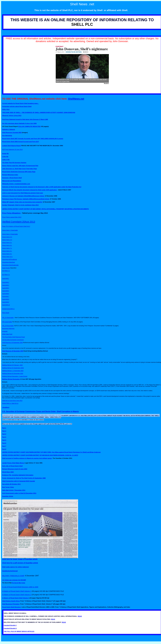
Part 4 (4, 437)
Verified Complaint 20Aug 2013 (19, 222)
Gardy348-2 (6, 282)
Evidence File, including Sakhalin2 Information (18, 475)
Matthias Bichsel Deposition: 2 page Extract (15, 376)
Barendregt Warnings (8, 329)
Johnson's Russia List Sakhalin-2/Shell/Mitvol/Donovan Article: (23, 196)
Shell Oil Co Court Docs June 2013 (12, 401)
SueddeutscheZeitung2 (10, 571)
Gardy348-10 (6, 305)
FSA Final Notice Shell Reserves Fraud (13, 337)
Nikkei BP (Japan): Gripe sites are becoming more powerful (22, 202)
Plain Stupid (6, 313)
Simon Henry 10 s (7, 257)
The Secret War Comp (18, 583)
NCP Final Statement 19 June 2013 (12, 150)
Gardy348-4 (6, 288)
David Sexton (6, 268)
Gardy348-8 (6, 299)
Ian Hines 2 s (6, 275)
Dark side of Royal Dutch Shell (12, 466)
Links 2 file (6, 160)
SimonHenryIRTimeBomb (9, 260)
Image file (5, 154)
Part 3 (4, 434)
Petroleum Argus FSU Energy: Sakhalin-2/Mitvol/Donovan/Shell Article (26, 199)
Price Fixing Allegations (11, 213)
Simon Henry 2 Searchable (10, 234)
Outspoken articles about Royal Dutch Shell (17, 106)
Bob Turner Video (8, 487)
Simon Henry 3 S (7, 237)
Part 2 (4, 431)
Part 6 (4, 443)
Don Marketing (7, 136)
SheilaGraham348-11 (8, 309)
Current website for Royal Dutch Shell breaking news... (20, 103)
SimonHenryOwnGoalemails (10, 265)
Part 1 (4, 428)
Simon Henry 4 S (7, 240)
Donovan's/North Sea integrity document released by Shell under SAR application (29, 190)
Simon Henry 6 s (7, 245)
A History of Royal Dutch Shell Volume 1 (17, 591)
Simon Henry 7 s (7, 248)
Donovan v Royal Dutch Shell (12, 178)
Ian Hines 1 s (6, 271)
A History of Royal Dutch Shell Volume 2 (17, 595)
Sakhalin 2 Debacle (9, 129)
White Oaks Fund (7, 334)
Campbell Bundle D (10, 628)
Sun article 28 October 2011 (11, 484)
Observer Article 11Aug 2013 (12, 116)
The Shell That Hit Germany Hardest (14, 163)
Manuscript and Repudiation (12, 181)
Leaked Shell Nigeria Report (12, 146)
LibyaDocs (6, 407)
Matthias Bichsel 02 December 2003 (13, 374)
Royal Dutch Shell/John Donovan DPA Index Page (19, 172)
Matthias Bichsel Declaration (11, 379)
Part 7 (4, 446)
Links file (5, 157)
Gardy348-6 (6, 294)
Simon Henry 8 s (7, 251)
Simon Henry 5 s (7, 243)
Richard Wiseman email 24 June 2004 (15, 469)
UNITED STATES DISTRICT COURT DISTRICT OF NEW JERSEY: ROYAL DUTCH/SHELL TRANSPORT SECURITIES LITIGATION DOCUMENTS (45, 209)
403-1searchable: (7, 322)
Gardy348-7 (6, 297)
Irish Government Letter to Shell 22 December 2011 (19, 493)
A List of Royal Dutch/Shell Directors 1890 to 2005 (20, 587)
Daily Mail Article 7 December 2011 (14, 490)
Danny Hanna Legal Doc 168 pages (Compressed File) (20, 166)
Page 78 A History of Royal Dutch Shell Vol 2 (16, 226)
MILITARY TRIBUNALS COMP (13, 576)
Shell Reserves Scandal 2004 (12, 133)
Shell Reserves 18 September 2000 (12, 343)
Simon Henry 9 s (7, 254)
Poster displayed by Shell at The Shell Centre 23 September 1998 (24, 478)
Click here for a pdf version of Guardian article (20, 563)
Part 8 (4, 449)
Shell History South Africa (11, 601)
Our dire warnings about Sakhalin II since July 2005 (19, 123)
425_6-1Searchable (8, 318)
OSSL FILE (6, 109)
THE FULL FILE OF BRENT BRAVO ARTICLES (19, 631)
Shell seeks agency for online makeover (16, 567)
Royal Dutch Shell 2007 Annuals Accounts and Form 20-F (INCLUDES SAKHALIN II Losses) (33, 139)
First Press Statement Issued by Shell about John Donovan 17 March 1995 (25, 119)
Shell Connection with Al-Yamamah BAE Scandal (18, 481)
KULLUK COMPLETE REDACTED (29, 126)
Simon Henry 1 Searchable (10, 230)
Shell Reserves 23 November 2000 (13, 351)
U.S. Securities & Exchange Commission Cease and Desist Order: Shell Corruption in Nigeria (40, 411)
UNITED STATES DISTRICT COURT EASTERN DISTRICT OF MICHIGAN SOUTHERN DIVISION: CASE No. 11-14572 (40, 455)
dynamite (5, 331)
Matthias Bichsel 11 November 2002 (13, 371)
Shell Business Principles (11, 604)
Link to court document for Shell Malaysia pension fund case (23, 193)
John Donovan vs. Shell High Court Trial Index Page (20, 169)
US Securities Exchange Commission (13, 340)
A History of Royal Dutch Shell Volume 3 (16, 598)
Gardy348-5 (6, 291)
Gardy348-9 (6, 302)
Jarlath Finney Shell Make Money (13, 463)
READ (80, 616)
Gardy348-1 (6, 279)
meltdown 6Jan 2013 (32, 205)
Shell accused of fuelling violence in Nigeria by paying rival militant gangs (27, 458)
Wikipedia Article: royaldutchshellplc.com (16, 184)
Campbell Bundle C (10, 625)
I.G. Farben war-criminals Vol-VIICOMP (14, 580)
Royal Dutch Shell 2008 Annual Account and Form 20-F (21, 142)
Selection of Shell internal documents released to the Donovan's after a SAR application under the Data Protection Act (42, 187)
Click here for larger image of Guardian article (20, 559)
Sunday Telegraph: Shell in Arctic (13, 205)
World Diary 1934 (8, 472)
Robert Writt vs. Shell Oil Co (10, 403)
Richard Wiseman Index (10, 175)
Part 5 (4, 440)
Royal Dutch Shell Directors (11, 607)
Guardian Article (8, 496)
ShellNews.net (76, 99)
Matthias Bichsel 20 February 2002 (12, 365)
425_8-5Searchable (8, 326)
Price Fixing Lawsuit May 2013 (12, 217)
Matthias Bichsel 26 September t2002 (13, 368)
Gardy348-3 (6, 285)
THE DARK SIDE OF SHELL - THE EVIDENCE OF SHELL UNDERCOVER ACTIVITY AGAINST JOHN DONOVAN (39, 112)
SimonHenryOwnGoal (8, 262)
